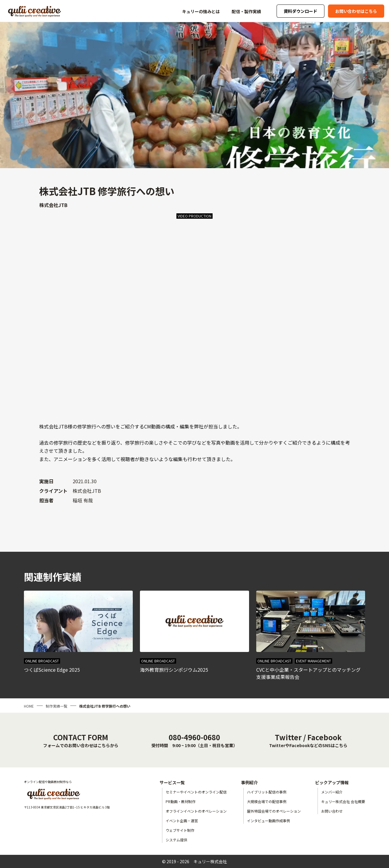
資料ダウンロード (300, 11)
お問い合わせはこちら (356, 11)
